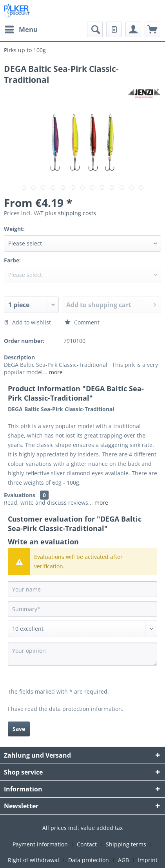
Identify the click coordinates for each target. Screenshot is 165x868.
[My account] (133, 29)
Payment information (40, 844)
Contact (87, 844)
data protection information (85, 709)
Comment (82, 322)
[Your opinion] (82, 654)
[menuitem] (21, 29)
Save (19, 729)
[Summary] (82, 609)
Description (19, 357)
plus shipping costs (71, 213)
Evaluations (20, 495)
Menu (21, 28)
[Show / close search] (95, 29)
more (55, 372)
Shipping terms (126, 844)
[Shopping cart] (152, 29)
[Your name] (82, 589)
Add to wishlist (27, 322)
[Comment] (82, 629)
